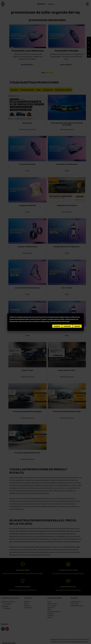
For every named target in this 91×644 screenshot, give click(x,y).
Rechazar (67, 326)
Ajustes (77, 326)
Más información (64, 321)
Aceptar (57, 326)
